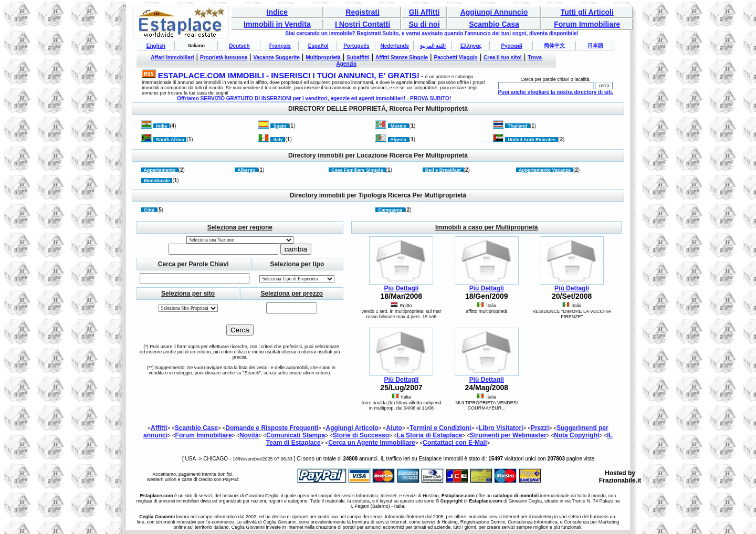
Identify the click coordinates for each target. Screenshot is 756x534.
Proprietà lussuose (224, 57)
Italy (278, 140)
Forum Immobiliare (587, 24)
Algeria (398, 140)
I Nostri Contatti (363, 24)
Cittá (149, 210)
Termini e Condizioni (440, 428)
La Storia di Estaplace (430, 435)
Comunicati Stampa (296, 435)
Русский (511, 46)
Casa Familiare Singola (357, 170)
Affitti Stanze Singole (402, 57)
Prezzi (540, 428)
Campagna (390, 210)
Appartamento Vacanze (545, 170)
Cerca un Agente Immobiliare (372, 443)
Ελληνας (471, 46)
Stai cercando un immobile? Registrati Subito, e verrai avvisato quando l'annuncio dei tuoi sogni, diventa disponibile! (432, 33)
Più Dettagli (401, 288)
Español (318, 46)
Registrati (363, 12)
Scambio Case (196, 428)
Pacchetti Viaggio (456, 57)
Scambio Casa (494, 24)
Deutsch (239, 46)
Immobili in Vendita (277, 24)
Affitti (159, 428)
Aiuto (394, 428)
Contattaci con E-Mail (455, 443)
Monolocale (157, 181)
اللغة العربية (433, 46)
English (156, 46)
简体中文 (554, 45)
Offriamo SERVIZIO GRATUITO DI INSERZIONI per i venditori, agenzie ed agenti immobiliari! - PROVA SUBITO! (314, 98)
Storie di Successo (361, 435)
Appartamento (160, 170)
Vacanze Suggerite (276, 57)
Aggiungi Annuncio (494, 12)
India (161, 126)
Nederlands (394, 46)
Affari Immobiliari (172, 57)
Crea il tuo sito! (503, 57)
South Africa (170, 140)
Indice (277, 12)
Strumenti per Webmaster (508, 435)
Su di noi (424, 24)
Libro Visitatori (501, 428)
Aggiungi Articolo (352, 428)
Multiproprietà (323, 57)
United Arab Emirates (532, 140)
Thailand (517, 126)
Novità (249, 435)
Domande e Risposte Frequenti (272, 428)
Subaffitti (358, 57)
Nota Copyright (577, 435)
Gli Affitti (424, 12)
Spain (280, 126)
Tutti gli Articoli (587, 12)
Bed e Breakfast (443, 170)
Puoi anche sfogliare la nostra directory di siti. (555, 92)
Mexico (399, 126)
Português (356, 46)
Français (280, 46)
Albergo (246, 170)
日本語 (595, 45)
